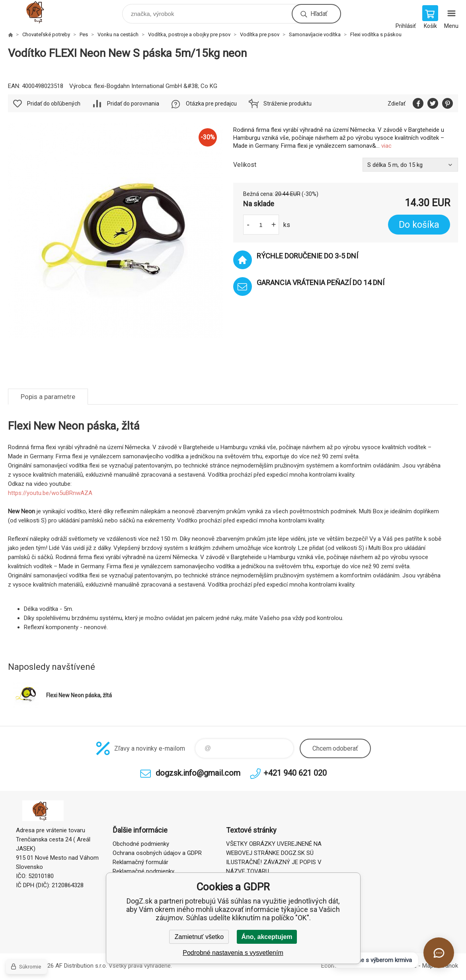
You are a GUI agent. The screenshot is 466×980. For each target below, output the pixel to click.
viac (386, 146)
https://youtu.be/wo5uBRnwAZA (50, 493)
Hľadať (319, 14)
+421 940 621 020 (295, 773)
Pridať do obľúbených (54, 104)
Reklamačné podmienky (143, 871)
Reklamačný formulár (140, 862)
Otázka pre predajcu (211, 104)
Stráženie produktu (288, 104)
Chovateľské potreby (46, 34)
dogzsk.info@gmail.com (198, 773)
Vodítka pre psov (260, 34)
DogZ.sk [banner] (43, 12)
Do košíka (419, 225)
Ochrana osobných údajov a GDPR (157, 853)
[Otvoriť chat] (439, 953)
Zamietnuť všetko (199, 937)
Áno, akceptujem (267, 937)
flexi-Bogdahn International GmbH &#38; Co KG (156, 86)
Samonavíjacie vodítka (315, 34)
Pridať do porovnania (133, 104)
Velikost (245, 165)
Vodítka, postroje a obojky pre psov (189, 34)
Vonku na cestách (118, 34)
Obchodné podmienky (141, 844)
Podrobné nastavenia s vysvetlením (233, 953)
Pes (84, 34)
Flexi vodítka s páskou (376, 34)
